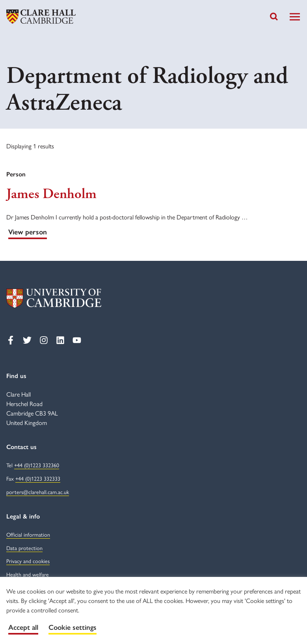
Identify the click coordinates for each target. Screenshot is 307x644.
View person (28, 232)
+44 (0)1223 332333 (38, 478)
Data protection (24, 548)
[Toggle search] (274, 17)
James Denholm (51, 194)
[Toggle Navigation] (295, 17)
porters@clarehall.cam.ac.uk (38, 492)
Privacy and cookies (28, 561)
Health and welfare (28, 574)
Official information (28, 534)
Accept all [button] (23, 627)
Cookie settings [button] (73, 627)
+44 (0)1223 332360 (37, 465)
